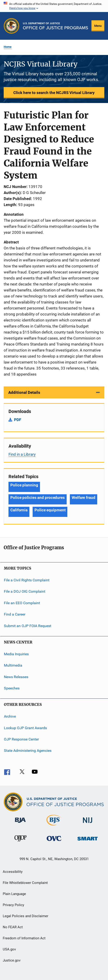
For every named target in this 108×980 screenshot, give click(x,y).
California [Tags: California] (19, 510)
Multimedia (13, 665)
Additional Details (24, 392)
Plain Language (14, 894)
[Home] (55, 26)
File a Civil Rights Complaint (27, 580)
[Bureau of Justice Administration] (20, 824)
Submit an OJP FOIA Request (28, 626)
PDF (18, 420)
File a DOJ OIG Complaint (25, 591)
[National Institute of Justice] (88, 824)
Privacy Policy (13, 905)
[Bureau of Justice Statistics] (54, 826)
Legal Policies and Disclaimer (26, 916)
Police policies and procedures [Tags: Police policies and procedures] (38, 498)
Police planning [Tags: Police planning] (24, 485)
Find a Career (15, 614)
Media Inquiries (16, 654)
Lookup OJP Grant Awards (25, 728)
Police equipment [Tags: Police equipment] (50, 510)
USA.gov (9, 949)
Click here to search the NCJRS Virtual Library (54, 93)
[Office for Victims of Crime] (54, 842)
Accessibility (13, 872)
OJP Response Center (21, 739)
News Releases (16, 677)
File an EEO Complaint (22, 603)
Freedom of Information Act (24, 938)
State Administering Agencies (28, 751)
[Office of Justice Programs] (11, 26)
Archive (10, 716)
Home (8, 47)
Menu (98, 26)
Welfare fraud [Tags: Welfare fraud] (84, 498)
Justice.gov (12, 960)
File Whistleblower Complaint (25, 883)
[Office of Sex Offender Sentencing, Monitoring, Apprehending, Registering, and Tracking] (88, 841)
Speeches (12, 688)
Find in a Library (22, 454)
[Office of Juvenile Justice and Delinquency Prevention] (20, 842)
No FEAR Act (13, 927)
